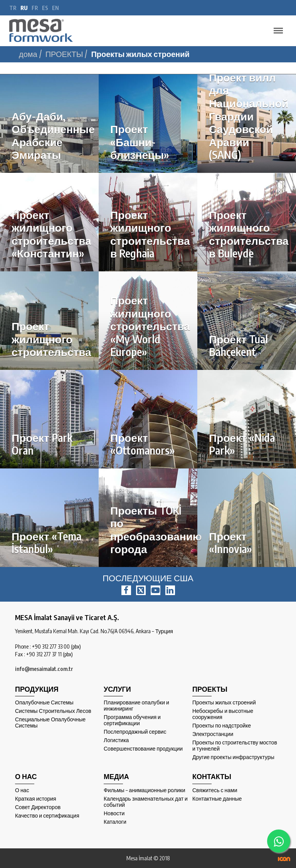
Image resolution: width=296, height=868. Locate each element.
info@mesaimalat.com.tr (44, 669)
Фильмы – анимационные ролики (145, 790)
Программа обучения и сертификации (132, 720)
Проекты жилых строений (224, 702)
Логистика (116, 740)
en (55, 8)
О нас (22, 790)
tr (13, 8)
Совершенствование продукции (143, 749)
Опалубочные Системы (44, 702)
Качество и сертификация (47, 816)
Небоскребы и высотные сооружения (223, 714)
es (45, 8)
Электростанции (213, 734)
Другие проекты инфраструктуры (233, 757)
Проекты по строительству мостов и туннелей (235, 746)
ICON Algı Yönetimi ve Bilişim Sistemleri (284, 859)
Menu (276, 27)
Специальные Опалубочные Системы (50, 722)
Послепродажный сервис (135, 732)
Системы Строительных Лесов (53, 711)
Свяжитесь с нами (215, 790)
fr (35, 8)
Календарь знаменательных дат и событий (146, 802)
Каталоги (115, 822)
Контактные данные (217, 799)
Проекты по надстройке (222, 726)
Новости (114, 813)
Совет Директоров (38, 807)
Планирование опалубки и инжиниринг (136, 706)
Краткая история (36, 799)
